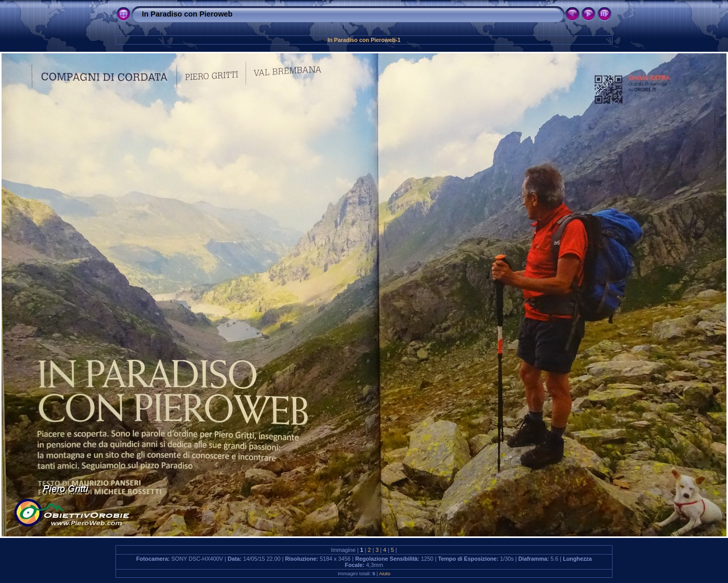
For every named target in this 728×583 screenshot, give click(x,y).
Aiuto (385, 573)
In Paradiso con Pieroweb (187, 14)
